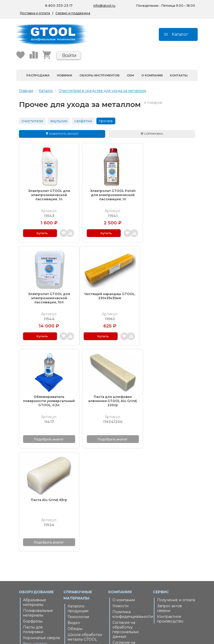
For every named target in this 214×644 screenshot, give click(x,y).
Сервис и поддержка (73, 13)
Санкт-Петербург (129, 578)
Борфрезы (33, 509)
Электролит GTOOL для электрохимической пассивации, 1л (47, 192)
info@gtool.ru (104, 6)
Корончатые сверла (41, 526)
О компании (152, 75)
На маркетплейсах (85, 571)
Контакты (179, 75)
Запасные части (42, 538)
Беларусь (76, 565)
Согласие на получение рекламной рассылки (124, 538)
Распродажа (38, 75)
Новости (120, 494)
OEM (130, 75)
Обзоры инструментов (99, 75)
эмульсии (59, 121)
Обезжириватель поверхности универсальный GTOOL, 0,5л (107, 294)
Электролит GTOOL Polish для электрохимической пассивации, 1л (107, 192)
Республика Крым (85, 577)
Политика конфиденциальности (131, 502)
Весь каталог (35, 532)
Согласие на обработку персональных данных (126, 518)
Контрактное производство (170, 507)
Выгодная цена (82, 533)
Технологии (78, 505)
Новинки (65, 75)
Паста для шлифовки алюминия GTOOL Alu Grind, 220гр (167, 292)
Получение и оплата (176, 488)
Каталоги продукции (78, 497)
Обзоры (75, 517)
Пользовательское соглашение (130, 553)
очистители (32, 121)
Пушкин (120, 590)
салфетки (83, 121)
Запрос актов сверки (169, 496)
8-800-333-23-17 (59, 6)
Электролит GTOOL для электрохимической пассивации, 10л (167, 192)
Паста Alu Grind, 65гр (47, 388)
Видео (74, 511)
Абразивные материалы (35, 490)
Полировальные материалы (38, 501)
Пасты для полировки (33, 518)
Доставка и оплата (35, 13)
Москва (120, 584)
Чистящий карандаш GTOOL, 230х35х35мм (47, 290)
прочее (106, 121)
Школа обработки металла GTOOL (85, 525)
